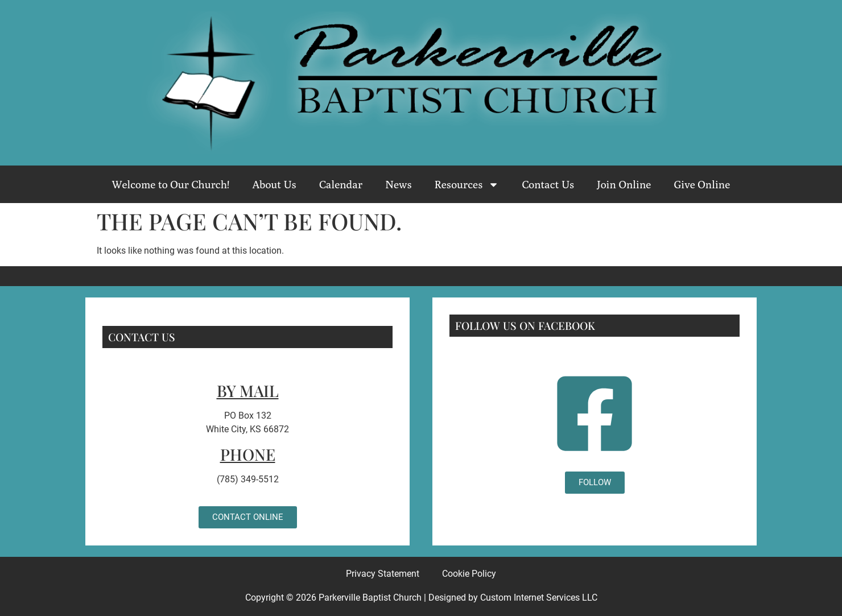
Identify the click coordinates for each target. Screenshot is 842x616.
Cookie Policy (469, 574)
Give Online (702, 184)
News (398, 184)
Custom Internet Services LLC (539, 598)
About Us (274, 184)
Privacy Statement (383, 574)
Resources (467, 185)
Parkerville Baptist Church (370, 598)
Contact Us (548, 184)
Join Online (624, 184)
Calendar (341, 184)
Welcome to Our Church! (171, 184)
